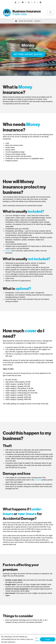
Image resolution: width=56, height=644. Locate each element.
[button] (50, 12)
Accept (48, 639)
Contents (38, 480)
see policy (37, 639)
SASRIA (8, 251)
